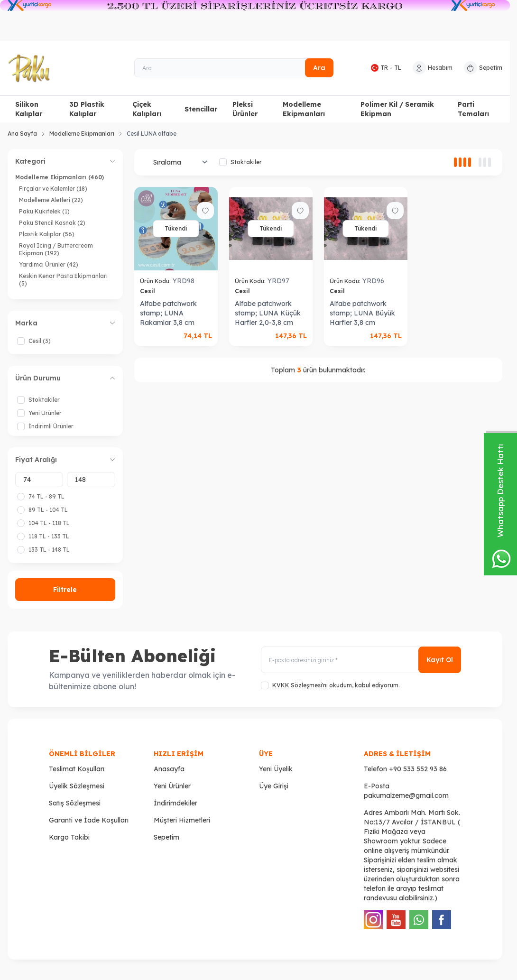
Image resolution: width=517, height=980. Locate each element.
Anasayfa (169, 769)
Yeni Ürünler (172, 786)
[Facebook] (442, 920)
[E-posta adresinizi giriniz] (361, 660)
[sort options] (179, 162)
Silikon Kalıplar (29, 109)
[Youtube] (396, 920)
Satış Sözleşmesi (75, 803)
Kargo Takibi (69, 837)
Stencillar (201, 109)
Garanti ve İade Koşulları (89, 820)
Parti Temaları (473, 109)
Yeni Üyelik (276, 769)
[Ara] (234, 68)
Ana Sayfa (22, 134)
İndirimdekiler (175, 803)
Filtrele (65, 590)
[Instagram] (373, 920)
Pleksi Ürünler (245, 109)
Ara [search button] (319, 68)
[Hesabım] (433, 68)
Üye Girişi (274, 786)
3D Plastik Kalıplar (87, 109)
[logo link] (59, 68)
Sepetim (166, 837)
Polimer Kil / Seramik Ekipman (397, 109)
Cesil (148, 291)
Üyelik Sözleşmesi (77, 786)
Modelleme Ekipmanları (304, 109)
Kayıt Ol (440, 660)
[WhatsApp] (419, 920)
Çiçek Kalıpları (147, 109)
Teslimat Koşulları (77, 769)
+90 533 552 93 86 (418, 769)
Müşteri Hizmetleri (182, 820)
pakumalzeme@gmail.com (406, 795)
